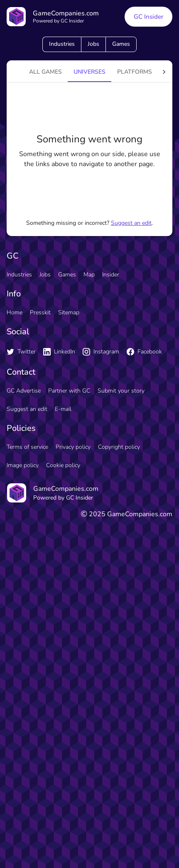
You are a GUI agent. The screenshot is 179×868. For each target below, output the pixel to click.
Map (89, 275)
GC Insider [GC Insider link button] (148, 17)
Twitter (21, 352)
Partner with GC (69, 391)
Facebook (144, 352)
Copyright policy (119, 447)
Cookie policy (63, 465)
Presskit (40, 312)
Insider (111, 275)
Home (15, 312)
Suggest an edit (131, 223)
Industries (62, 44)
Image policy (23, 465)
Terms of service (27, 447)
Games (121, 44)
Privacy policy (73, 447)
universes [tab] (89, 72)
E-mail (63, 409)
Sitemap (69, 312)
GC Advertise (24, 391)
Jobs (93, 44)
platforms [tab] (135, 72)
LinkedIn (59, 352)
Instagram (101, 352)
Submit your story (121, 391)
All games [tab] (45, 72)
